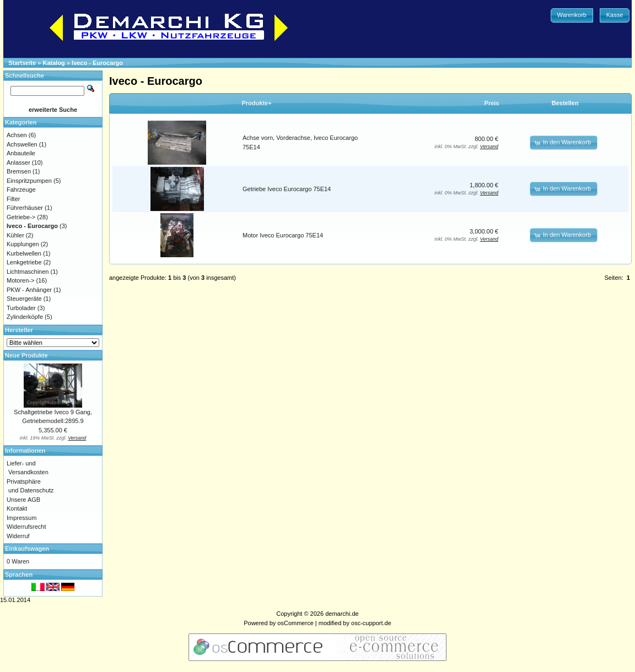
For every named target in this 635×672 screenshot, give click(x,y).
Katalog (54, 63)
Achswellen (22, 144)
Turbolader (21, 308)
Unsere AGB (23, 500)
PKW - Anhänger (29, 290)
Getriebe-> (21, 217)
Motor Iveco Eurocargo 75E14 (283, 235)
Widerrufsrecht (26, 527)
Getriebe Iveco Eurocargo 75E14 (287, 189)
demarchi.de (342, 614)
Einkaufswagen (27, 549)
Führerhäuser (25, 208)
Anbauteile (21, 153)
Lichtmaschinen (28, 272)
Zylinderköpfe (25, 317)
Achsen (17, 135)
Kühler (15, 235)
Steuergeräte (24, 299)
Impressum (21, 518)
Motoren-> (20, 280)
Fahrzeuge (21, 189)
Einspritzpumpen (29, 181)
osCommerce (295, 623)
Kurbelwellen (24, 253)
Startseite (22, 63)
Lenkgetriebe (24, 262)
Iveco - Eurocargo (97, 63)
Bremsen (19, 171)
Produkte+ (257, 103)
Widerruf (18, 536)
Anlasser (18, 162)
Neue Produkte (26, 355)
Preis (492, 103)
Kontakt (17, 508)
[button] (572, 15)
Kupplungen (23, 244)
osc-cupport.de (371, 623)
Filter (13, 199)
